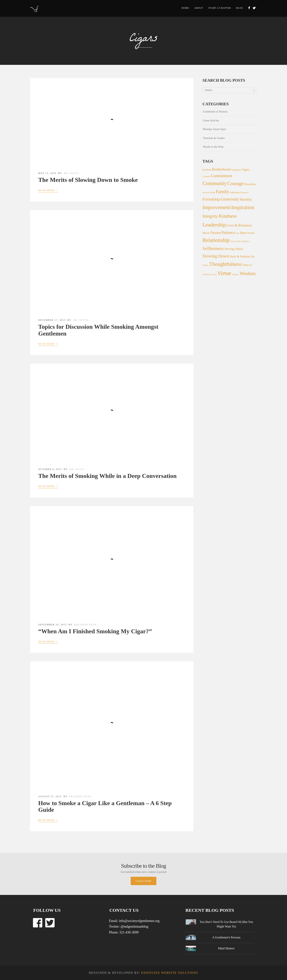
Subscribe (143, 881)
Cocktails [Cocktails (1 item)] (206, 176)
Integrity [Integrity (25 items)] (210, 216)
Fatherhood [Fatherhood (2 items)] (235, 192)
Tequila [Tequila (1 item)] (206, 265)
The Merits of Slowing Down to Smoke (88, 180)
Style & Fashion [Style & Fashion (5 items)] (240, 256)
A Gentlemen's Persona (226, 937)
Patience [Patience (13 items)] (228, 232)
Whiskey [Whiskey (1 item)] (235, 274)
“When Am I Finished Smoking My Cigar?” (95, 631)
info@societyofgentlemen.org (139, 921)
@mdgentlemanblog (135, 927)
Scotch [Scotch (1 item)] (233, 241)
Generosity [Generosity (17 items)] (230, 199)
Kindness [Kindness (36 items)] (228, 216)
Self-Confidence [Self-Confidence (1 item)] (243, 241)
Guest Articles (211, 120)
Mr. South (81, 320)
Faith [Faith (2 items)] (213, 192)
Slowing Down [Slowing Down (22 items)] (216, 256)
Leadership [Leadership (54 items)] (214, 225)
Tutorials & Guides (214, 138)
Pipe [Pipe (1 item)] (237, 233)
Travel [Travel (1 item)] (214, 274)
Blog (240, 8)
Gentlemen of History (215, 112)
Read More (48, 190)
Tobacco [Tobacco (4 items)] (247, 265)
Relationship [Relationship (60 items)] (216, 240)
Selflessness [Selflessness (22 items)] (213, 248)
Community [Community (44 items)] (215, 183)
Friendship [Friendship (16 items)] (211, 199)
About (199, 8)
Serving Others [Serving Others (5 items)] (234, 249)
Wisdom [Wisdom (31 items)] (248, 273)
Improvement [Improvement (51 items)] (216, 207)
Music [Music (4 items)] (206, 233)
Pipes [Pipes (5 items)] (243, 233)
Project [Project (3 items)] (251, 233)
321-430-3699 (129, 932)
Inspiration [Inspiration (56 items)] (243, 207)
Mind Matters (226, 948)
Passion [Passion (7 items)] (216, 233)
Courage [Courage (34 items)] (235, 183)
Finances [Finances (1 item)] (245, 193)
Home (185, 8)
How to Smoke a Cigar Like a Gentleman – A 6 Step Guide (105, 806)
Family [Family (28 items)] (222, 192)
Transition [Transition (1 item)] (207, 274)
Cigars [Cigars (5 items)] (246, 169)
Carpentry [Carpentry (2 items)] (236, 170)
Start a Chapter (220, 8)
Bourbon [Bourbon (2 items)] (207, 170)
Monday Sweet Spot (214, 129)
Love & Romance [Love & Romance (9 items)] (239, 225)
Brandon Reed (85, 625)
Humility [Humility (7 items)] (246, 199)
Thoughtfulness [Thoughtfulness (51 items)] (225, 264)
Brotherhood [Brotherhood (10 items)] (221, 169)
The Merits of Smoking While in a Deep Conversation (107, 476)
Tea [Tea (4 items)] (253, 256)
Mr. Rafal (72, 173)
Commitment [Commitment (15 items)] (221, 176)
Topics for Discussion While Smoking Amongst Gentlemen (98, 330)
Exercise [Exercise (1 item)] (206, 193)
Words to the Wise (213, 147)
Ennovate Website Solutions (170, 973)
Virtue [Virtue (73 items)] (224, 273)
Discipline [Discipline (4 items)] (250, 184)
